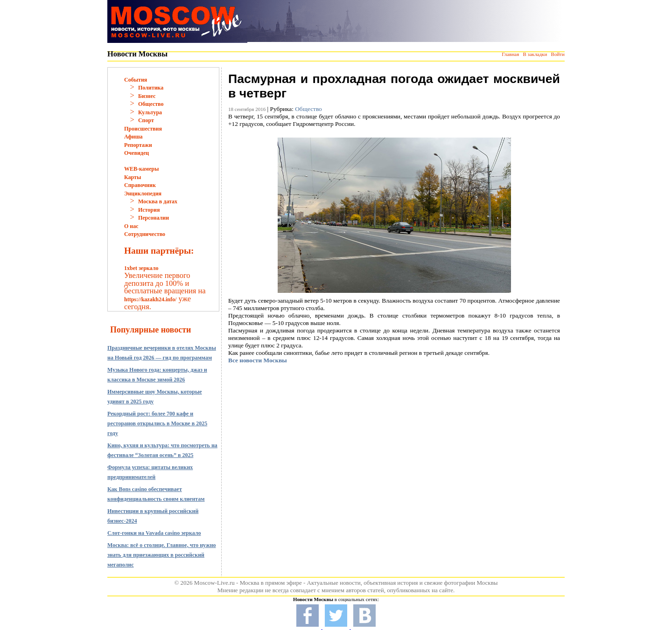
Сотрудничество (145, 234)
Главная (510, 54)
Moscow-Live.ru (214, 583)
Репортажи (138, 145)
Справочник (140, 185)
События (136, 80)
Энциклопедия (143, 194)
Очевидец (136, 153)
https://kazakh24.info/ (150, 299)
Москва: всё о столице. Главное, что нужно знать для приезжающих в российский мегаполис (162, 555)
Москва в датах (158, 201)
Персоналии (154, 218)
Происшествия (143, 129)
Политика (151, 88)
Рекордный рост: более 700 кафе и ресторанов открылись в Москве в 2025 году (157, 423)
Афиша (133, 137)
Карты (133, 177)
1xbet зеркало (141, 268)
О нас (131, 226)
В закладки (535, 54)
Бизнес (147, 96)
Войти (558, 54)
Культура (150, 112)
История (149, 210)
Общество (151, 104)
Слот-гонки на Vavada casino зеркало (154, 533)
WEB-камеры (141, 169)
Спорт (146, 120)
